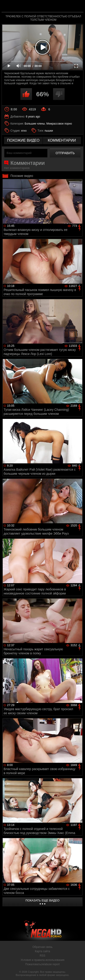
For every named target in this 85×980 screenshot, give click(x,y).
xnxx (24, 131)
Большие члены (35, 124)
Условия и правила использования (42, 960)
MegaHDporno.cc (55, 8)
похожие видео (23, 140)
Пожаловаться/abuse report (42, 964)
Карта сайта (42, 951)
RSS (42, 956)
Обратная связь (42, 947)
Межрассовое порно (59, 124)
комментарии (62, 140)
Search (78, 6)
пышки (49, 131)
